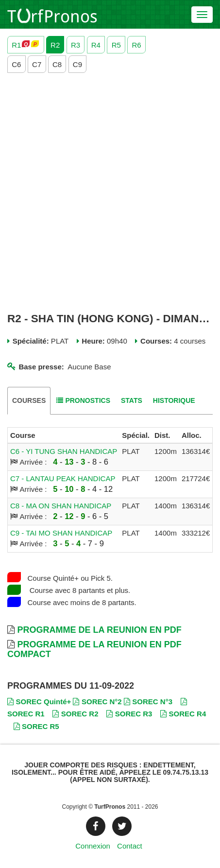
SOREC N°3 (148, 702)
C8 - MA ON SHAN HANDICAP (61, 506)
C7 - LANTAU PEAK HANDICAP (63, 478)
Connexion (93, 846)
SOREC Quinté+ (39, 702)
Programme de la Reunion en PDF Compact (94, 649)
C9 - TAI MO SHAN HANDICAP (61, 533)
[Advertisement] (110, 193)
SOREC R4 (183, 714)
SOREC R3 (129, 714)
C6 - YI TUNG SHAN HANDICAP (64, 451)
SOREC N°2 (97, 702)
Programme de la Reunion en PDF (99, 630)
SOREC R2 (75, 714)
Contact (130, 846)
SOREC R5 (36, 726)
